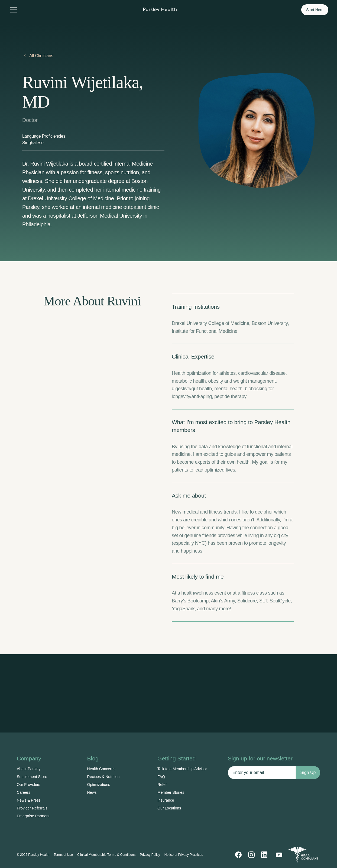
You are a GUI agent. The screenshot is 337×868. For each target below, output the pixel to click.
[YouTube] (279, 855)
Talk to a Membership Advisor (182, 769)
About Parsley (29, 769)
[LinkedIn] (264, 855)
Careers (24, 792)
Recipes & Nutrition (103, 777)
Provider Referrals (32, 808)
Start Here (315, 10)
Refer (162, 785)
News (92, 792)
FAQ (161, 777)
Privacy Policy (150, 855)
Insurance (166, 800)
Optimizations (99, 785)
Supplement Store (32, 777)
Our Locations (169, 808)
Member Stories (171, 792)
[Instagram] (251, 855)
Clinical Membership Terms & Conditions (106, 855)
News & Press (29, 800)
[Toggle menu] (14, 10)
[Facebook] (238, 855)
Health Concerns (101, 769)
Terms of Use (63, 855)
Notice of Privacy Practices (184, 855)
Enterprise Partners (33, 816)
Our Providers (28, 785)
